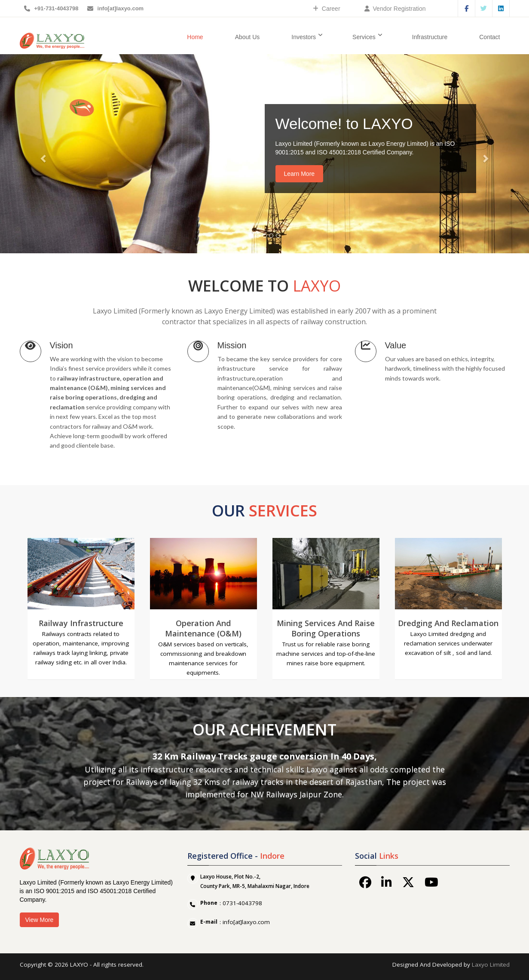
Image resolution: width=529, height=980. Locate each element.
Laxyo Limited (491, 965)
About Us (248, 37)
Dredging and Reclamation (448, 623)
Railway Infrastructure (81, 623)
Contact (489, 37)
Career (327, 9)
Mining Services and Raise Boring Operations (326, 628)
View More (40, 920)
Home (195, 37)
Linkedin (501, 8)
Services (367, 37)
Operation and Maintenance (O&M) (203, 628)
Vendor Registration (395, 9)
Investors (307, 37)
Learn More (300, 174)
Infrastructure (430, 37)
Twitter (484, 8)
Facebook (466, 8)
